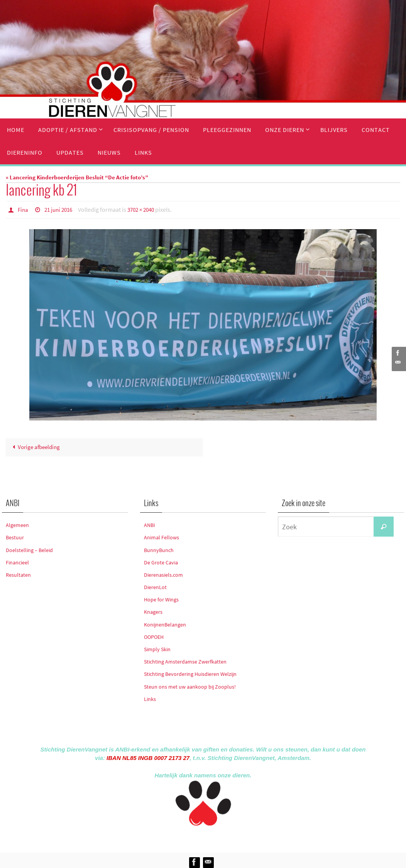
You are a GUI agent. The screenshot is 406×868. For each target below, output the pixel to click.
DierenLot (155, 587)
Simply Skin (157, 649)
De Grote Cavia (161, 562)
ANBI (150, 525)
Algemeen (17, 525)
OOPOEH (154, 637)
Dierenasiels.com (163, 574)
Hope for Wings (161, 599)
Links (150, 699)
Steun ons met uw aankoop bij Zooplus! (190, 686)
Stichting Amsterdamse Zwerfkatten (185, 661)
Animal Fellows (162, 537)
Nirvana (213, 837)
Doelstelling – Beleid (29, 550)
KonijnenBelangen (165, 624)
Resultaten (18, 574)
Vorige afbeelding (35, 447)
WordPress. (239, 837)
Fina (23, 209)
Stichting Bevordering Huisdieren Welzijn (190, 674)
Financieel (17, 562)
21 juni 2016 (61, 209)
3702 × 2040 (146, 209)
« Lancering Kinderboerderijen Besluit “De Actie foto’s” (77, 177)
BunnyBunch (159, 550)
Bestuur (15, 537)
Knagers (153, 612)
